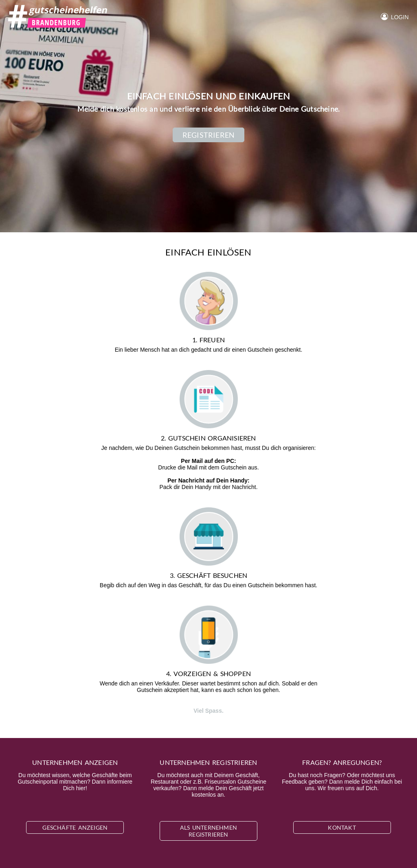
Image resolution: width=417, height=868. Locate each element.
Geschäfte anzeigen (75, 827)
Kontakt (342, 827)
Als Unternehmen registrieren (208, 831)
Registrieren (208, 135)
